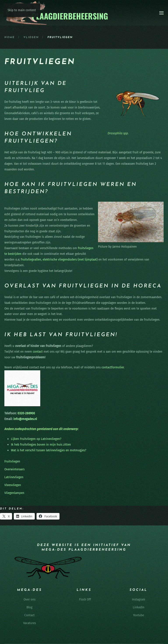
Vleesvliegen (13, 485)
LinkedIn (139, 607)
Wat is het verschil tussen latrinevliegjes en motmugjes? (49, 450)
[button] (161, 13)
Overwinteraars (14, 469)
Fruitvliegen (12, 461)
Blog (29, 607)
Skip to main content (22, 10)
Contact (29, 615)
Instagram (139, 599)
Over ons (30, 599)
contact (38, 352)
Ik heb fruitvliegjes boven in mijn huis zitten (41, 444)
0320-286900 (26, 413)
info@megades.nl (25, 419)
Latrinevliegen (14, 477)
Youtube (138, 615)
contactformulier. (113, 367)
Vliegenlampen (14, 493)
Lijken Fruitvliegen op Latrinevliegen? (36, 439)
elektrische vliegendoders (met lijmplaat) (70, 259)
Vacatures (30, 623)
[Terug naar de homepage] (57, 13)
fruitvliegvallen (31, 259)
